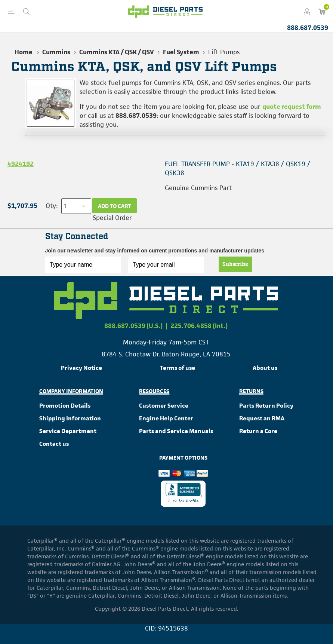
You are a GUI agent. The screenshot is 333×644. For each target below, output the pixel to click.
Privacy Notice (81, 368)
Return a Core (258, 431)
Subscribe (235, 264)
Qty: (52, 206)
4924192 (21, 164)
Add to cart (115, 206)
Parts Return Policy (266, 406)
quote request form (292, 107)
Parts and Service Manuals (176, 431)
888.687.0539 (308, 28)
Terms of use (178, 368)
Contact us (54, 444)
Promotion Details (65, 406)
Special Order (112, 218)
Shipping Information (70, 418)
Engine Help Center (166, 418)
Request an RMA (262, 418)
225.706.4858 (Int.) (199, 326)
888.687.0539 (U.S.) (133, 326)
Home (24, 52)
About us (265, 368)
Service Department (68, 431)
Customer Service (164, 406)
